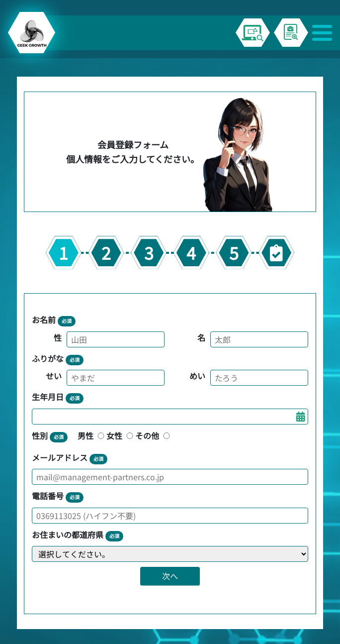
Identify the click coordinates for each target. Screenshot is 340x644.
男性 (92, 435)
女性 (121, 435)
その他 (154, 435)
